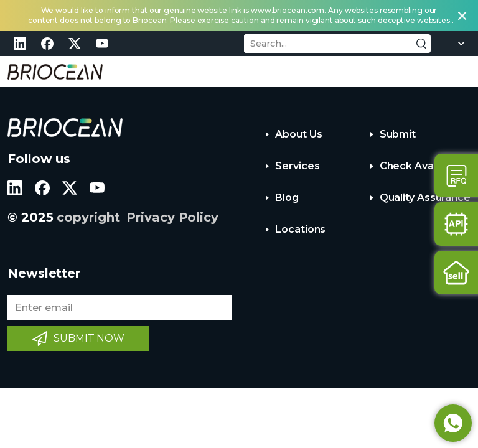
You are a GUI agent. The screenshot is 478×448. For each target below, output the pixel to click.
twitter (75, 44)
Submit (398, 134)
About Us (298, 134)
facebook (47, 44)
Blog (287, 198)
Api (456, 224)
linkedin (20, 44)
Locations (300, 229)
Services (297, 166)
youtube (102, 44)
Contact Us (456, 175)
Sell (456, 273)
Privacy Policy (172, 217)
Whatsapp (453, 423)
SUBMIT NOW (89, 338)
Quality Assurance (425, 198)
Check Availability (424, 166)
